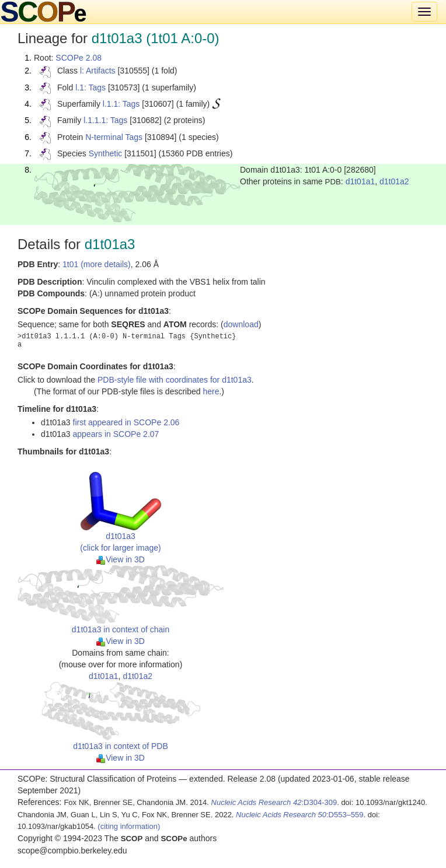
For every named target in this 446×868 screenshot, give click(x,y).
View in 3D (121, 559)
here (211, 391)
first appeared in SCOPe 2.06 (126, 422)
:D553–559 (300, 815)
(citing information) (129, 826)
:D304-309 (274, 802)
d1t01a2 (394, 181)
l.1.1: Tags (121, 104)
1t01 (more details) (97, 264)
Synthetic (106, 153)
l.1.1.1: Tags (105, 120)
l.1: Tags (90, 87)
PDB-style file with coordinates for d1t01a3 (175, 380)
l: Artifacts (98, 71)
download (241, 324)
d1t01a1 (360, 181)
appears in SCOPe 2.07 (116, 434)
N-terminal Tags (114, 137)
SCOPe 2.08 (79, 58)
